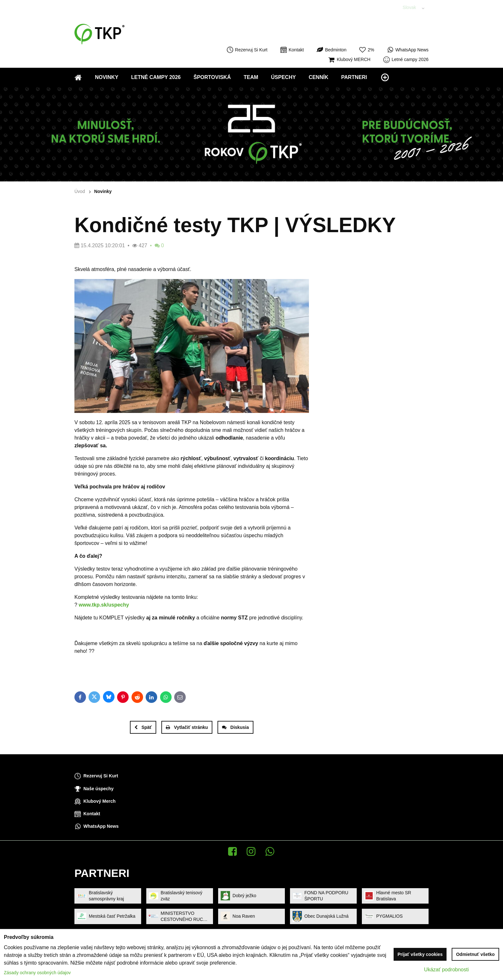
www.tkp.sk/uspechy (104, 605)
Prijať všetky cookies (420, 954)
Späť (143, 727)
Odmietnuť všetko (475, 954)
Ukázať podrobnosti (446, 970)
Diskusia (235, 727)
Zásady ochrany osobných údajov (37, 973)
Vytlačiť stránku (187, 727)
